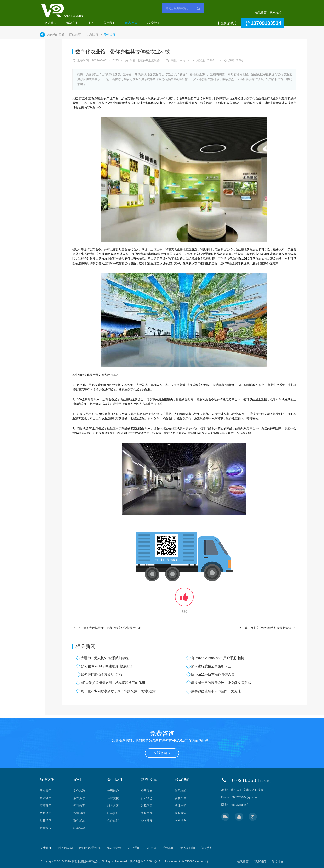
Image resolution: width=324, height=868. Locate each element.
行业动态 (147, 798)
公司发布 (147, 791)
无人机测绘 (114, 848)
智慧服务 (46, 828)
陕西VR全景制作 (90, 848)
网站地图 (181, 820)
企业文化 (113, 798)
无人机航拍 (188, 848)
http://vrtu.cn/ (239, 805)
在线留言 (261, 12)
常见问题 (147, 806)
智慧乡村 (79, 813)
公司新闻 (147, 820)
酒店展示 (46, 806)
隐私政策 (181, 813)
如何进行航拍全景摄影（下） (102, 675)
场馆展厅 (46, 798)
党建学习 (46, 820)
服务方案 (113, 806)
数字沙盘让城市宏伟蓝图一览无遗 (216, 691)
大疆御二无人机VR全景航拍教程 (105, 658)
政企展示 (79, 820)
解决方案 (72, 23)
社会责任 (113, 813)
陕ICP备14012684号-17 (145, 861)
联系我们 (153, 23)
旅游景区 (46, 791)
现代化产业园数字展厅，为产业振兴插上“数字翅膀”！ (120, 691)
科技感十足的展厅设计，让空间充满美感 (221, 683)
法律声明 (181, 806)
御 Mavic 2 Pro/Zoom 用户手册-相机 (218, 658)
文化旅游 (79, 791)
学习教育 (79, 806)
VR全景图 (134, 848)
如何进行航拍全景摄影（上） (213, 666)
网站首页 (51, 23)
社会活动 (79, 828)
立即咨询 (162, 753)
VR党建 (151, 848)
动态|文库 (131, 23)
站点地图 (278, 861)
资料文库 (110, 35)
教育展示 (46, 813)
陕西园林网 (66, 848)
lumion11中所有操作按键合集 (213, 675)
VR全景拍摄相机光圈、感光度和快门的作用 (113, 683)
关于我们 (109, 23)
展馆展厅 (79, 798)
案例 (91, 23)
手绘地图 (168, 848)
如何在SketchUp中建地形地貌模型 (106, 666)
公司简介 (113, 791)
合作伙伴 (113, 820)
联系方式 (275, 12)
